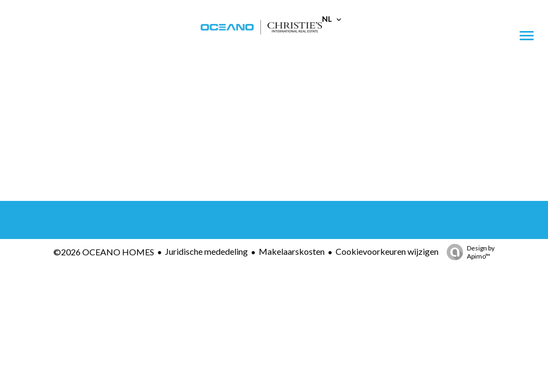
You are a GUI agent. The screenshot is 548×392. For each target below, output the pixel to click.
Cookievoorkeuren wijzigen (387, 251)
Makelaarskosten (292, 251)
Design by (468, 252)
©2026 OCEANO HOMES (104, 252)
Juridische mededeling (206, 251)
